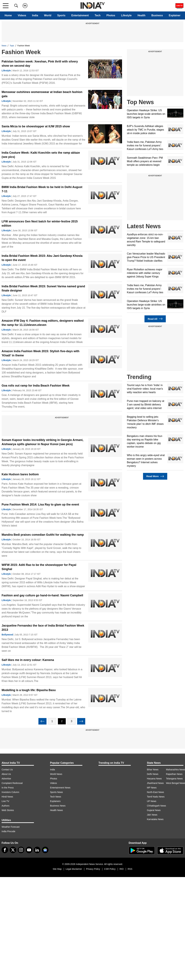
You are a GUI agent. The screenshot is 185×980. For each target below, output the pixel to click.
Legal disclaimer (74, 869)
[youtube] (29, 850)
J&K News (152, 815)
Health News (56, 810)
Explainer (175, 15)
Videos (22, 15)
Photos (111, 15)
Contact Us (7, 770)
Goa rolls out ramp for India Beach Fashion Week (36, 386)
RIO (122, 869)
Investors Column (10, 792)
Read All (155, 319)
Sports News (56, 792)
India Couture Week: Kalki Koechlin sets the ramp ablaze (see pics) (41, 155)
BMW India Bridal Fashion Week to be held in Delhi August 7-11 (42, 189)
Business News (58, 806)
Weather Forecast (11, 827)
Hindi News (7, 797)
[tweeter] (13, 850)
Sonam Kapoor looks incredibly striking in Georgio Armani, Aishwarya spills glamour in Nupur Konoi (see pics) (42, 442)
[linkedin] (37, 850)
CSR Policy (110, 869)
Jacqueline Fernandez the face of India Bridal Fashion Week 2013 (43, 628)
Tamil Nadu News (156, 797)
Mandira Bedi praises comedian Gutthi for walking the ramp (43, 535)
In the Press (8, 788)
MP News (152, 788)
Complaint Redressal (12, 783)
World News (56, 774)
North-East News (155, 792)
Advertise (6, 779)
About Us (6, 774)
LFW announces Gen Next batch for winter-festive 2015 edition (40, 224)
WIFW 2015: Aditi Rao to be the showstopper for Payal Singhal (39, 567)
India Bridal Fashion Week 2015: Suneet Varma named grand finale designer (43, 288)
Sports (61, 15)
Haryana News (154, 779)
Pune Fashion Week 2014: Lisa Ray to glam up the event (40, 505)
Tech (98, 15)
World (48, 15)
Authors (5, 806)
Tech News (56, 797)
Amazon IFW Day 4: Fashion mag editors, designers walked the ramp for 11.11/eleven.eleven (43, 323)
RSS (130, 869)
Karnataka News (155, 819)
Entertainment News (60, 788)
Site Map (57, 869)
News (4, 46)
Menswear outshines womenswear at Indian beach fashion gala (42, 94)
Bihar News (153, 770)
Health (141, 15)
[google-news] (45, 850)
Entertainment (80, 15)
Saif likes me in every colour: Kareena (28, 660)
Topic (12, 46)
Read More (155, 476)
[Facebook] (5, 850)
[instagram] (21, 850)
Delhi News (153, 774)
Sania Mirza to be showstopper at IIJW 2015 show (36, 126)
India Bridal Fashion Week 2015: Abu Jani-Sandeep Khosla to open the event (42, 258)
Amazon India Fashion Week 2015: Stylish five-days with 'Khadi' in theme (41, 353)
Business (157, 15)
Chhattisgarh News (156, 806)
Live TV (5, 801)
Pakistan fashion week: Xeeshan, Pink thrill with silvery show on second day (40, 64)
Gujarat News (154, 810)
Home (8, 15)
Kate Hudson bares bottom (20, 474)
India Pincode (8, 831)
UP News (152, 801)
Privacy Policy (93, 869)
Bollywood (7, 635)
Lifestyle (126, 15)
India (35, 15)
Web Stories (8, 810)
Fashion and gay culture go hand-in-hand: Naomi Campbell (42, 595)
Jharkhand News (155, 783)
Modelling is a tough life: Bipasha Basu (29, 690)
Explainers (55, 801)
